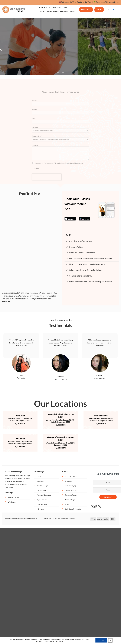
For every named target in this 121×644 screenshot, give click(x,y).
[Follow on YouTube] (99, 507)
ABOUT (73, 12)
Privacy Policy (48, 518)
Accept (101, 640)
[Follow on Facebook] (92, 507)
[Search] (108, 10)
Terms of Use (56, 518)
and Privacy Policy (57, 641)
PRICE (66, 7)
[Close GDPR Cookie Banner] (110, 640)
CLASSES (57, 7)
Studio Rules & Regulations (69, 518)
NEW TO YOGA (45, 7)
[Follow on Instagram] (96, 507)
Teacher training (14, 497)
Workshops (12, 502)
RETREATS (64, 12)
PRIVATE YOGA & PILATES (49, 12)
